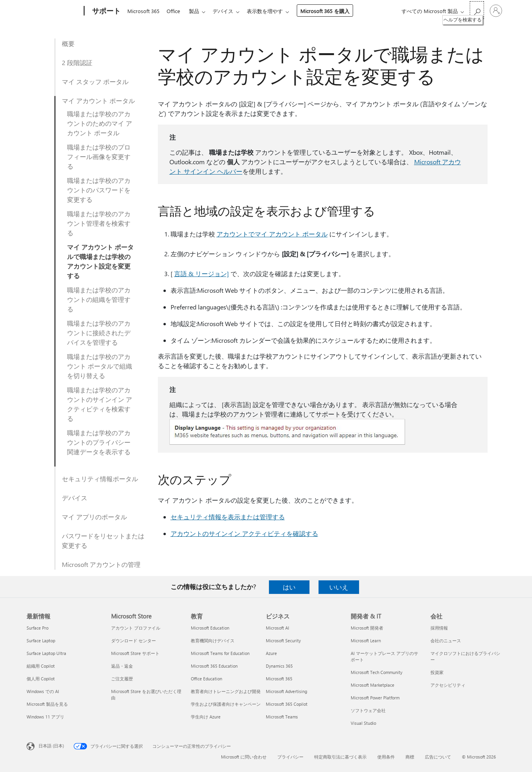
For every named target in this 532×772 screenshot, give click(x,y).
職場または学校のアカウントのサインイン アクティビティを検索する (100, 404)
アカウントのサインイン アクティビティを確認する (244, 533)
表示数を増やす (271, 11)
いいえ (339, 587)
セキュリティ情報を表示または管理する (228, 517)
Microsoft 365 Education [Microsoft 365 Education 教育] (214, 666)
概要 (68, 43)
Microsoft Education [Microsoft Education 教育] (210, 628)
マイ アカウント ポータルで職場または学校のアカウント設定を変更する (100, 261)
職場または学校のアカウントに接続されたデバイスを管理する (99, 333)
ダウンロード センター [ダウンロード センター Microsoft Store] (133, 640)
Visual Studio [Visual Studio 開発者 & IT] (363, 723)
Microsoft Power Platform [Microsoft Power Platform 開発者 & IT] (375, 698)
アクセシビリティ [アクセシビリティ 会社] (448, 685)
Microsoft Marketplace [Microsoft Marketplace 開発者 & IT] (373, 685)
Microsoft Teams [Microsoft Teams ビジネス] (282, 717)
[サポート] (106, 11)
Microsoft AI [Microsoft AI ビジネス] (278, 628)
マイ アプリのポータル (94, 517)
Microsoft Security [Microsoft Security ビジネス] (283, 640)
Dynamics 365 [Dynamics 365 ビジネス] (279, 666)
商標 (410, 757)
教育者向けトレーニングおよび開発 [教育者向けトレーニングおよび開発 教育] (226, 691)
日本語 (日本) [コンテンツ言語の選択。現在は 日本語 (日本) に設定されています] (51, 746)
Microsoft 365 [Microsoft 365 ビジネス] (279, 679)
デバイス (228, 11)
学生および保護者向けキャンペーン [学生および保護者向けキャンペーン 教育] (226, 704)
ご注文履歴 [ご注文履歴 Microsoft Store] (122, 679)
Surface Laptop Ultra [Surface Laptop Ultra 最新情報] (46, 653)
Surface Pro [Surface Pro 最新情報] (37, 628)
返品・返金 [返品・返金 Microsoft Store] (122, 666)
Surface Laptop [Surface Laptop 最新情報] (41, 640)
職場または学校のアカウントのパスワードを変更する (99, 190)
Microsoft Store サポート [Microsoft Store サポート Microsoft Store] (135, 653)
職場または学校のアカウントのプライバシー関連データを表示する (99, 442)
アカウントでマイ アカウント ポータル (272, 234)
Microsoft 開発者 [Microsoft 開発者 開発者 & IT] (367, 628)
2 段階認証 (77, 62)
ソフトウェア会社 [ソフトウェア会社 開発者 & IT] (368, 710)
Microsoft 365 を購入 (331, 11)
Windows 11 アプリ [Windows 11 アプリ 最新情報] (45, 717)
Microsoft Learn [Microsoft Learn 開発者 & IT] (366, 640)
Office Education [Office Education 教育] (206, 679)
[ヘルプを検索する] (477, 10)
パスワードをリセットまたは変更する (103, 541)
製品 (197, 11)
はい (289, 587)
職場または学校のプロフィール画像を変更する (99, 157)
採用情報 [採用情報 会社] (439, 628)
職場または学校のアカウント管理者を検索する (99, 223)
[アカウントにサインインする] (496, 11)
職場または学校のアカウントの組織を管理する (99, 299)
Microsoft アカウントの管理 (101, 564)
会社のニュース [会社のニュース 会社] (446, 640)
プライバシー (290, 757)
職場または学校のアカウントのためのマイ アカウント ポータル (100, 123)
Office (175, 11)
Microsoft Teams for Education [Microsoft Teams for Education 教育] (220, 653)
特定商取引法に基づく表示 (340, 757)
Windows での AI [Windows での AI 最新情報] (43, 691)
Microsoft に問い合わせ (244, 757)
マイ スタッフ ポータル (95, 82)
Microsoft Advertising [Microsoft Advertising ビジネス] (286, 691)
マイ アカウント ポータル (98, 101)
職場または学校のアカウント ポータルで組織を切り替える (100, 366)
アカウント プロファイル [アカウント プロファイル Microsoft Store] (136, 628)
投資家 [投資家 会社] (437, 672)
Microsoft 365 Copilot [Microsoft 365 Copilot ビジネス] (287, 704)
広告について (438, 757)
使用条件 (386, 757)
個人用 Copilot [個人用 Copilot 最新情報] (41, 679)
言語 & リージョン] (202, 274)
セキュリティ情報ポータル (100, 479)
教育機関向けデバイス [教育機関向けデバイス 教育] (213, 640)
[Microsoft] (54, 11)
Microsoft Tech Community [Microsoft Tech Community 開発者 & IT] (376, 672)
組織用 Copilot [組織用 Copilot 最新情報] (41, 666)
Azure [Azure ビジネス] (271, 653)
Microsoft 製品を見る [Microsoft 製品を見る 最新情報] (47, 704)
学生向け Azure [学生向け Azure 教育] (206, 717)
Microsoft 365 (143, 11)
